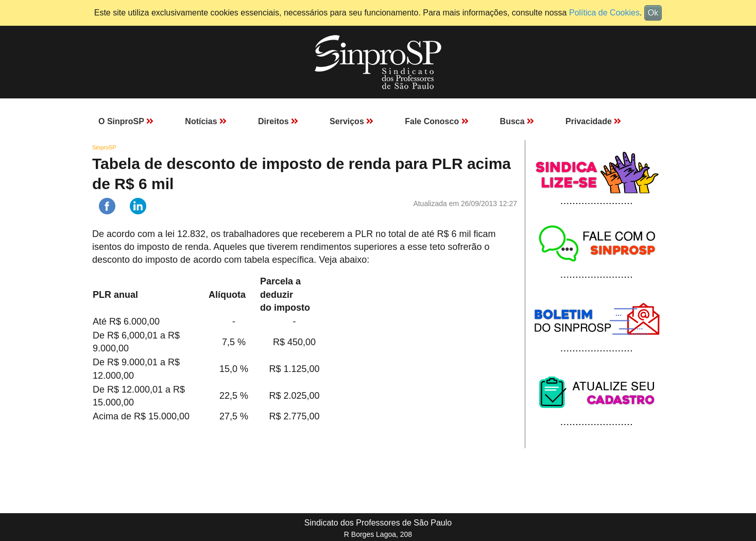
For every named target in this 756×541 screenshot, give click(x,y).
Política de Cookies (604, 13)
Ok (653, 13)
